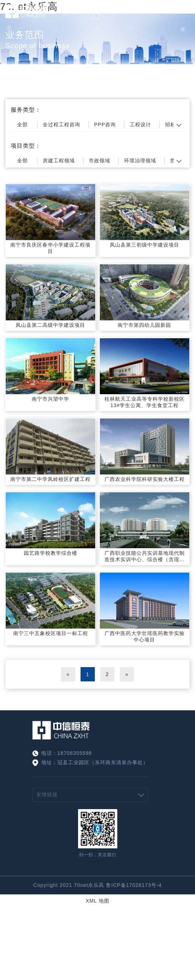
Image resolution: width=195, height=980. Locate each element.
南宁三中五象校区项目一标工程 (51, 633)
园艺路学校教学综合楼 (51, 553)
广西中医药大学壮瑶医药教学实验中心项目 (145, 636)
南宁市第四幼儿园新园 (144, 325)
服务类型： (26, 110)
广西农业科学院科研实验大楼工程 (145, 479)
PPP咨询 (105, 125)
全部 (22, 125)
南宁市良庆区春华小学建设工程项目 (50, 248)
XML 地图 (97, 901)
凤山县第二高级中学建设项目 (50, 325)
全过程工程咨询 (61, 125)
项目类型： (26, 146)
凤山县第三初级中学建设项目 (145, 245)
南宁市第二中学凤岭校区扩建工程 (50, 479)
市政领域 (99, 161)
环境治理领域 (140, 161)
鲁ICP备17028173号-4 (134, 885)
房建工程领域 (59, 161)
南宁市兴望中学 (50, 399)
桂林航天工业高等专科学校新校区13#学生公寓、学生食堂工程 (145, 402)
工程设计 (140, 125)
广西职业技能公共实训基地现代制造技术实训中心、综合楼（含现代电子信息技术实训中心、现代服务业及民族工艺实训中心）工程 (145, 557)
